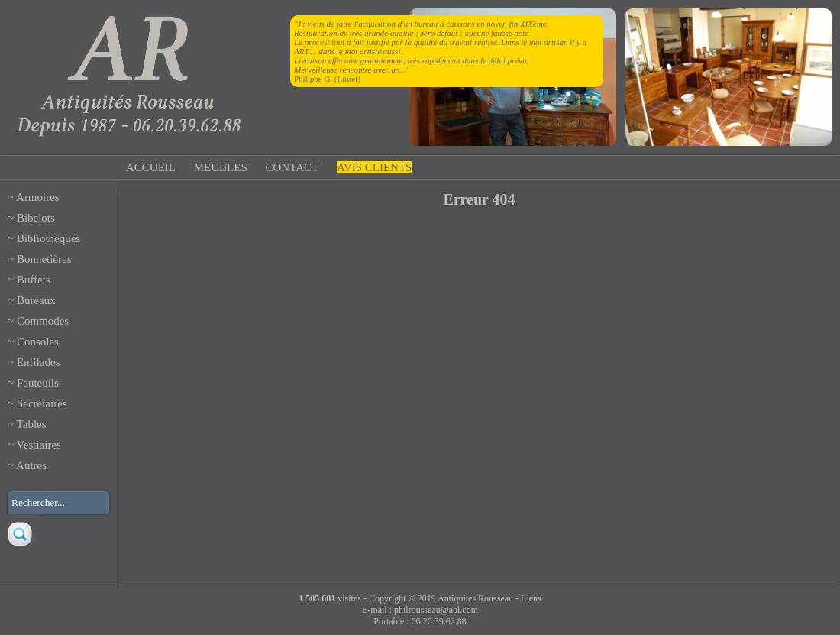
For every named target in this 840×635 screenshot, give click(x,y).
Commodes (43, 321)
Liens (531, 598)
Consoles (38, 342)
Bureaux (36, 300)
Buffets (34, 280)
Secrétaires (42, 403)
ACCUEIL (151, 167)
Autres (31, 465)
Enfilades (39, 362)
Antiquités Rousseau (475, 598)
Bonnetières (44, 259)
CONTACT (292, 167)
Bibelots (36, 218)
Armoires (38, 197)
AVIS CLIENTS (374, 167)
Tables (32, 424)
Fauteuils (38, 383)
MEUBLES (221, 167)
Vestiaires (39, 445)
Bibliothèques (48, 238)
